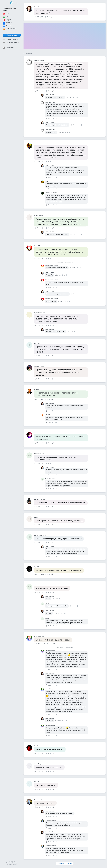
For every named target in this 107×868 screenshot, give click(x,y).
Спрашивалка (9, 48)
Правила (9, 863)
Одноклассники (10, 28)
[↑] (46, 17)
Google (7, 17)
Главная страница (11, 39)
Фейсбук (7, 23)
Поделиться (52, 17)
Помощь (15, 863)
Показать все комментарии (65, 262)
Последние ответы (11, 42)
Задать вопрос (12, 35)
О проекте (12, 861)
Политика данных (12, 864)
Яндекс (7, 20)
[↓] (49, 17)
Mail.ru (7, 14)
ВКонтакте (8, 26)
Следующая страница (65, 864)
